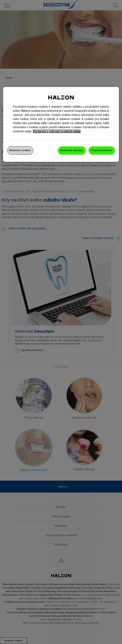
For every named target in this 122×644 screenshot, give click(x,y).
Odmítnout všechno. (72, 150)
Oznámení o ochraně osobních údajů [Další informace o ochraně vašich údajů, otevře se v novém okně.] (57, 131)
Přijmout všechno (102, 150)
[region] (61, 124)
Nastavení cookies (20, 150)
